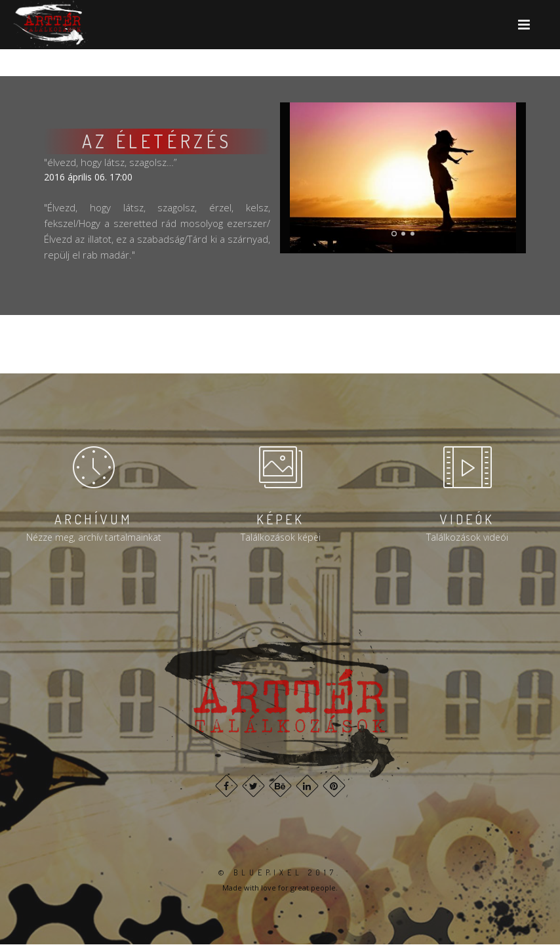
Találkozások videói (467, 537)
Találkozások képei (281, 537)
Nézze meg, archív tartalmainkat (94, 537)
